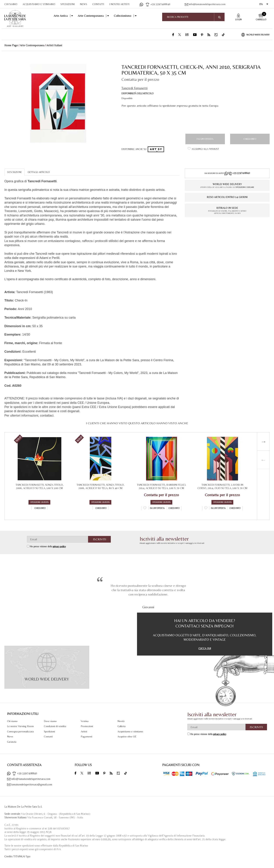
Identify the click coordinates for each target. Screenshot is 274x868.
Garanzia (12, 742)
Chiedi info (250, 139)
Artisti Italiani (54, 45)
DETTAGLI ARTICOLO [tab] (39, 172)
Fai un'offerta (205, 139)
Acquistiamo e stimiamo (130, 731)
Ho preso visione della (48, 546)
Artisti (84, 731)
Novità (121, 721)
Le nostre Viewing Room (20, 726)
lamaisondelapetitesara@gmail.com (30, 784)
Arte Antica (61, 16)
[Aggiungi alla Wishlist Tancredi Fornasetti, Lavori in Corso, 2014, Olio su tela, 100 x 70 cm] (206, 508)
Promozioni (87, 726)
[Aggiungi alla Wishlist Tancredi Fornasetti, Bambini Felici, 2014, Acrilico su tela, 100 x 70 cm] (145, 508)
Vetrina (85, 721)
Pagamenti (86, 736)
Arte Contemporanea (91, 16)
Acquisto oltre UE (127, 736)
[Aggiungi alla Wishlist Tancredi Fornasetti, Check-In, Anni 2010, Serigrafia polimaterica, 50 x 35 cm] (203, 149)
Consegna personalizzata (20, 731)
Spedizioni (49, 731)
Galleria (121, 726)
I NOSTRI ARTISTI (119, 4)
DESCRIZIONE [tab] (15, 172)
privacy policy (59, 546)
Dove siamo (50, 721)
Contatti (48, 736)
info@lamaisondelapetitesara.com (205, 4)
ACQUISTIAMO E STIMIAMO (39, 4)
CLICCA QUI (205, 648)
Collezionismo (122, 16)
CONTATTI (98, 4)
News (10, 736)
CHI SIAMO (11, 4)
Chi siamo (12, 721)
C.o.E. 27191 (11, 825)
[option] (58, 103)
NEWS (83, 4)
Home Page (11, 45)
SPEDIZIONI (68, 4)
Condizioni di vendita (55, 726)
